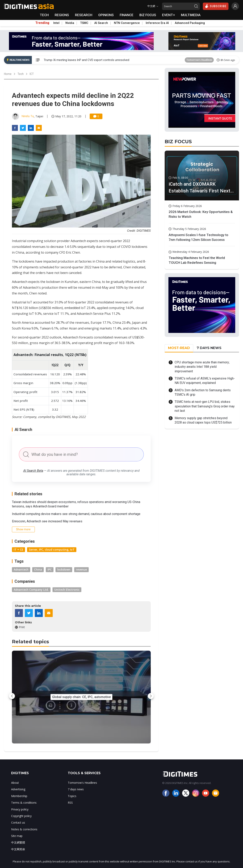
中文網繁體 (18, 842)
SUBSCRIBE (216, 6)
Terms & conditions (24, 803)
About (15, 783)
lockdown (64, 569)
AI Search (101, 23)
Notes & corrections (24, 829)
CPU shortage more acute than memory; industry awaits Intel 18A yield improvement (202, 367)
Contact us (18, 822)
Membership (19, 796)
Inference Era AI (157, 23)
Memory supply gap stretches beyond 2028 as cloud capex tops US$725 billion (203, 420)
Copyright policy (21, 816)
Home (8, 74)
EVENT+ (169, 15)
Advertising (18, 789)
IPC (50, 569)
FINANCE (127, 15)
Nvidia (70, 23)
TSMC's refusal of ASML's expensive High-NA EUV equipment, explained (205, 381)
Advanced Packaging (190, 23)
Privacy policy (20, 809)
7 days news (76, 789)
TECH (44, 15)
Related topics (30, 642)
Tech (21, 74)
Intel (56, 23)
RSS (70, 803)
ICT (32, 74)
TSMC (84, 23)
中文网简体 (18, 849)
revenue (81, 569)
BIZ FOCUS (148, 15)
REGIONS (62, 15)
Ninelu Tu (28, 116)
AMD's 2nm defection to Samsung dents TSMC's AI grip (203, 392)
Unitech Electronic (67, 590)
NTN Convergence (127, 23)
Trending (42, 23)
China (38, 569)
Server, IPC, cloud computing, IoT (52, 550)
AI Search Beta (33, 471)
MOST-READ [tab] (179, 348)
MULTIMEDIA (191, 15)
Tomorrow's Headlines (199, 60)
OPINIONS (106, 15)
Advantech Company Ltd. (31, 590)
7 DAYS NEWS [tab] (209, 348)
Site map (17, 836)
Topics (72, 796)
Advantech (21, 569)
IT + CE (18, 550)
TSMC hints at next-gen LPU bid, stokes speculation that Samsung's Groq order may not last (205, 406)
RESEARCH (84, 15)
